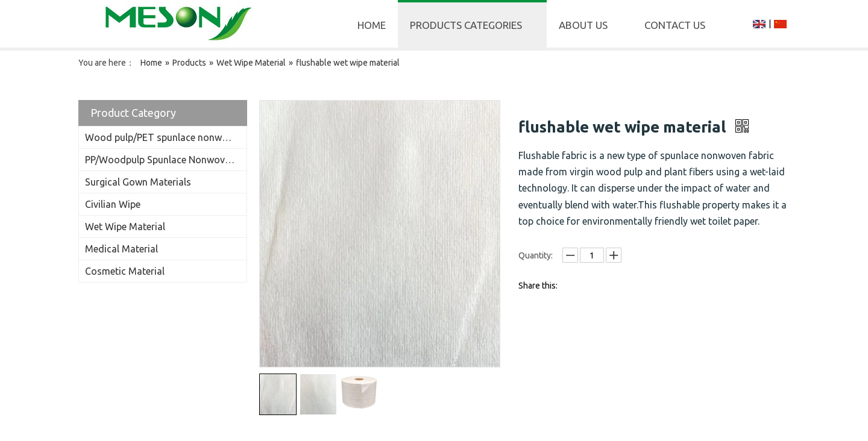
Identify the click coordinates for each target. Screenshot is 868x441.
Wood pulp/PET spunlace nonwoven (164, 137)
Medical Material (121, 249)
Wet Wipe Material (125, 227)
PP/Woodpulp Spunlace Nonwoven (160, 160)
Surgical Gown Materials (138, 182)
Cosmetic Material (125, 271)
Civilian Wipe (113, 204)
